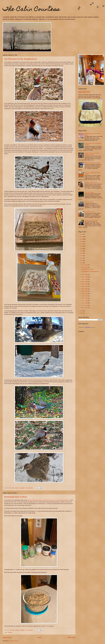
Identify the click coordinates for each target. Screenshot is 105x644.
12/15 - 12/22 (85, 305)
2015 (81, 241)
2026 (81, 313)
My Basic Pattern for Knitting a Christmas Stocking (92, 154)
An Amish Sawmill (89, 202)
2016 (81, 244)
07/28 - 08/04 (85, 279)
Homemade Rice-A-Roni (15, 497)
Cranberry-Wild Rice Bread (91, 182)
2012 (81, 234)
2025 (81, 311)
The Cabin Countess (31, 10)
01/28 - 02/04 (85, 275)
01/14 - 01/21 (85, 267)
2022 (81, 258)
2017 (81, 246)
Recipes (10, 632)
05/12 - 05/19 (85, 277)
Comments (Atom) (14, 641)
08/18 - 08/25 (85, 282)
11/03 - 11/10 (85, 296)
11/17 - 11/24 (85, 301)
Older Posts (71, 637)
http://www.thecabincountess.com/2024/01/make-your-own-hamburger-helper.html (49, 500)
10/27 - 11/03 (85, 294)
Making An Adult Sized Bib (91, 220)
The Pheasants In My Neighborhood (21, 59)
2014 (81, 239)
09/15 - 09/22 (85, 286)
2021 (81, 256)
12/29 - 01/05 (85, 308)
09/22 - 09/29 (85, 289)
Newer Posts (7, 637)
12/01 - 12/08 (85, 303)
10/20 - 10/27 (85, 291)
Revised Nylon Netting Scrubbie (92, 163)
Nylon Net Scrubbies (90, 212)
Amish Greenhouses (90, 192)
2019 (81, 251)
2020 (81, 253)
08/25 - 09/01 (85, 284)
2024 (81, 263)
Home (39, 637)
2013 (81, 237)
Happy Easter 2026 (84, 92)
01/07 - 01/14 (85, 265)
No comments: (30, 488)
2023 (81, 260)
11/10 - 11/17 (85, 298)
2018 (81, 249)
